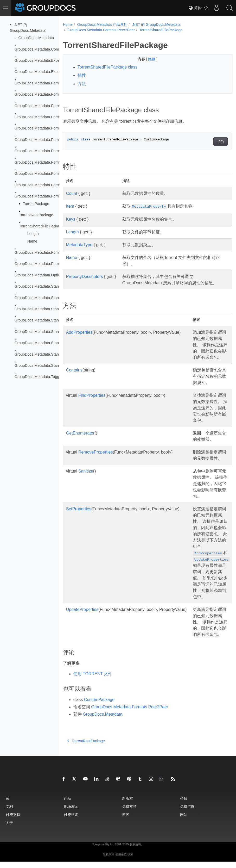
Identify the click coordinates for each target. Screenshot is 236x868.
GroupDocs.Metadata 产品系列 (102, 24)
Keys (71, 219)
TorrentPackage (36, 203)
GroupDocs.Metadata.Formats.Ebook (46, 140)
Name (32, 241)
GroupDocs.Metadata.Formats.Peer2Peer (49, 196)
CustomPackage (99, 706)
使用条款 (121, 860)
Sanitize (86, 477)
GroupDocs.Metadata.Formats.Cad (44, 117)
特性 (82, 75)
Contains (74, 376)
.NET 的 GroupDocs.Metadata (156, 24)
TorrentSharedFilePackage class (107, 67)
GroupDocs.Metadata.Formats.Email (45, 151)
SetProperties (79, 515)
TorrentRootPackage (36, 215)
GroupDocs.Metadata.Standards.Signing (48, 343)
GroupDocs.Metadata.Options (39, 275)
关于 (9, 829)
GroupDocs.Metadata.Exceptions (42, 60)
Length (33, 234)
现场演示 (71, 813)
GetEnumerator (80, 439)
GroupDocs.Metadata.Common (40, 49)
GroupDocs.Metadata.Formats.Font (44, 162)
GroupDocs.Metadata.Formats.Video (45, 264)
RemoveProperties (96, 458)
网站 (184, 821)
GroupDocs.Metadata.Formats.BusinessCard (52, 106)
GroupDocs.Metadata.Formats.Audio (45, 94)
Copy (209, 141)
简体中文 (199, 8)
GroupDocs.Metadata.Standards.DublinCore (51, 286)
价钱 (184, 805)
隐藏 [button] (146, 59)
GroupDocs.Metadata (36, 38)
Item (70, 206)
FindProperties (92, 402)
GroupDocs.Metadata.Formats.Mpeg (45, 185)
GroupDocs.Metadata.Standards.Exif (45, 297)
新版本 (127, 805)
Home (68, 24)
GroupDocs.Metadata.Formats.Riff (43, 252)
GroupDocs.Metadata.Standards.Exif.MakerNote (55, 309)
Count (72, 193)
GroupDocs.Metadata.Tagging (39, 377)
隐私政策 (109, 860)
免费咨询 (187, 813)
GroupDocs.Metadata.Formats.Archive (47, 83)
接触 (130, 860)
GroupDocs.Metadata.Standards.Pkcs (46, 332)
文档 (9, 813)
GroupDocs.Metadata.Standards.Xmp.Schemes (54, 365)
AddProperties (79, 339)
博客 (126, 821)
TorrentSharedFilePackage (41, 226)
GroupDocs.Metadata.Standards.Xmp (46, 354)
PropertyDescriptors (84, 277)
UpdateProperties (82, 616)
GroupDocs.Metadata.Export (38, 72)
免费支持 (129, 813)
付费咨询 (71, 821)
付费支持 (13, 821)
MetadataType (79, 245)
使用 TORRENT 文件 (93, 680)
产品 (67, 805)
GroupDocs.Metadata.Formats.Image (46, 173)
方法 (82, 84)
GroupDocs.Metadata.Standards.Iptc (45, 320)
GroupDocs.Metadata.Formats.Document (49, 128)
